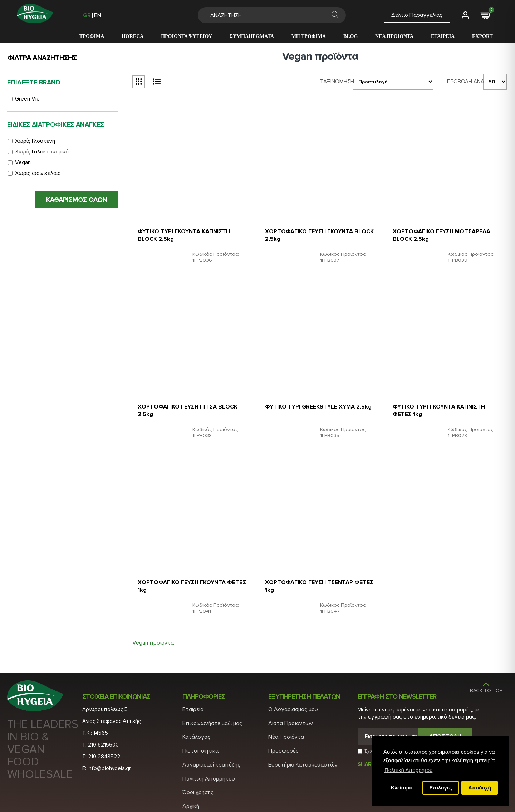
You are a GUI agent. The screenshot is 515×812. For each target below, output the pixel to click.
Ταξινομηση (330, 80)
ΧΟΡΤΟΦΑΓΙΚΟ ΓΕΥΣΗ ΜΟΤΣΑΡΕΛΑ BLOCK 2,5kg (445, 228)
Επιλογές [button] (440, 788)
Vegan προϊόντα (153, 629)
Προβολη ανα (462, 80)
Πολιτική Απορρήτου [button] (408, 770)
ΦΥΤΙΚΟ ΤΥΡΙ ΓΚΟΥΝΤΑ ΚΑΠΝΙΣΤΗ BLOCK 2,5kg (187, 228)
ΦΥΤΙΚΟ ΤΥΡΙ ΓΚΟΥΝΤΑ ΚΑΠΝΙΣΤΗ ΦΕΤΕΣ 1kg (442, 400)
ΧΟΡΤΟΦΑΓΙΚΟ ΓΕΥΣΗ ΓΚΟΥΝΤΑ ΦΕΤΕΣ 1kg (185, 572)
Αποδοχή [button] (480, 788)
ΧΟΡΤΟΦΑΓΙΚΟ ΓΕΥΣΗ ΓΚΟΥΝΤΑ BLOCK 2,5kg (313, 228)
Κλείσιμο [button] (402, 788)
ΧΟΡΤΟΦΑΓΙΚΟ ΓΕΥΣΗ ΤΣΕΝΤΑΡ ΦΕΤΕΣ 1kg (313, 572)
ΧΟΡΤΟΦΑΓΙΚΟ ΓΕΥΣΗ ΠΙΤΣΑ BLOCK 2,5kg (191, 400)
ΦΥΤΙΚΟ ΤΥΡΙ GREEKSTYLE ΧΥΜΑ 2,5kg (313, 400)
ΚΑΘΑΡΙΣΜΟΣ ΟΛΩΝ (77, 200)
